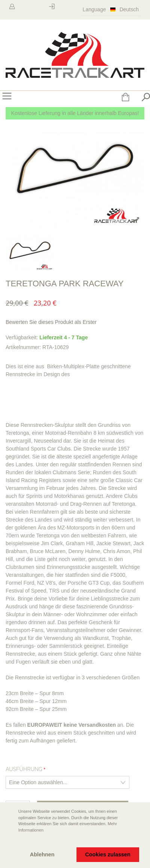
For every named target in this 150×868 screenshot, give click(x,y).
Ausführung (24, 769)
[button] (12, 841)
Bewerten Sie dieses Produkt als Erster (51, 322)
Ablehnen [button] (42, 854)
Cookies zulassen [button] (108, 854)
